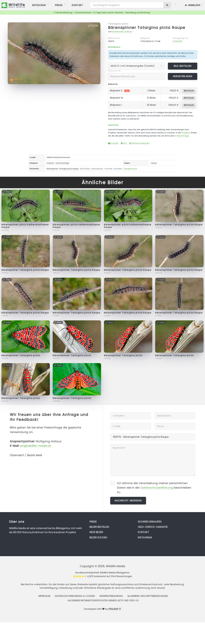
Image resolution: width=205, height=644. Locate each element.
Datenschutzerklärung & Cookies (75, 596)
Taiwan (154, 163)
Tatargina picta (118, 24)
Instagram (145, 538)
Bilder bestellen (99, 527)
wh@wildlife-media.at (36, 446)
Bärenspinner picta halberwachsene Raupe (25, 226)
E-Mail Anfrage (182, 136)
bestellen (189, 91)
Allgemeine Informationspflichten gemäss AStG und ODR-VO (103, 600)
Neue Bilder (96, 532)
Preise (93, 522)
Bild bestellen (183, 66)
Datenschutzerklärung (157, 488)
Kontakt (113, 143)
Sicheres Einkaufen (139, 143)
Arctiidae (118, 169)
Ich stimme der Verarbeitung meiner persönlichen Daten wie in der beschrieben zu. (154, 488)
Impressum (44, 596)
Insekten (50, 163)
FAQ (124, 143)
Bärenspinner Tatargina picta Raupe (147, 28)
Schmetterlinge (62, 163)
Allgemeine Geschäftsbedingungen (148, 596)
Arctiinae (109, 169)
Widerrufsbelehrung (111, 596)
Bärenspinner (97, 169)
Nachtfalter (85, 169)
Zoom (93, 26)
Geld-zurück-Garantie (153, 527)
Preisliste (186, 133)
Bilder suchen (98, 538)
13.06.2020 (177, 41)
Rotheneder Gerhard (122, 32)
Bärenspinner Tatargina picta (21, 355)
